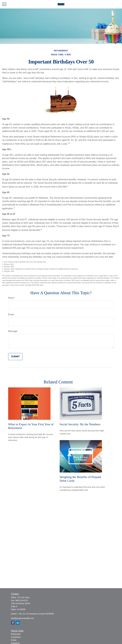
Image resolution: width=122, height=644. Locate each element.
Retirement (16, 634)
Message (13, 331)
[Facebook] (13, 623)
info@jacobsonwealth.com (23, 618)
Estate (14, 640)
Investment (16, 637)
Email (11, 315)
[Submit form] (15, 357)
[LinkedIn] (18, 623)
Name (11, 298)
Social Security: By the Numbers (80, 424)
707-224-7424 (23, 597)
